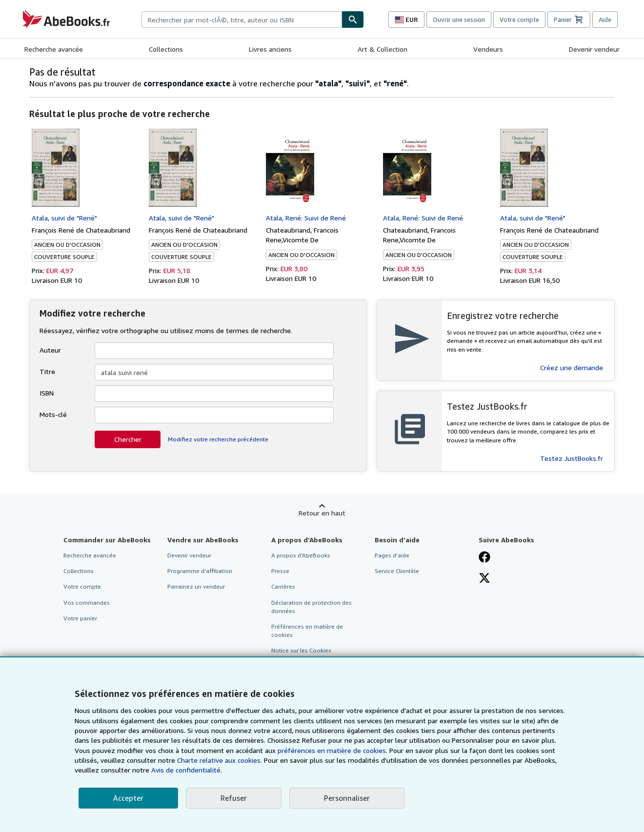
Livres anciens (270, 49)
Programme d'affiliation (200, 571)
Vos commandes (87, 603)
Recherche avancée (54, 49)
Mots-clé (53, 414)
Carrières (283, 586)
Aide (605, 20)
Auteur (50, 350)
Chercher (128, 439)
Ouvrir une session (459, 20)
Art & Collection (382, 49)
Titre (47, 371)
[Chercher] (353, 20)
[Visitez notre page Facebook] (484, 558)
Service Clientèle (397, 571)
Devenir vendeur (594, 49)
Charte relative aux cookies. (221, 760)
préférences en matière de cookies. (332, 750)
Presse (280, 571)
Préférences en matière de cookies (307, 631)
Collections (166, 49)
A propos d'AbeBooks (301, 555)
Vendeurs (488, 49)
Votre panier (80, 618)
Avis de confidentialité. (187, 770)
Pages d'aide (392, 555)
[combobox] (241, 20)
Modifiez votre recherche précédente (218, 439)
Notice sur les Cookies (301, 650)
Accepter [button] (128, 798)
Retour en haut (322, 513)
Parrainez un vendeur (196, 586)
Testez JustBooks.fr (572, 458)
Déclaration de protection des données (312, 607)
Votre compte (519, 20)
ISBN (47, 393)
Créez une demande (572, 367)
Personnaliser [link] (347, 798)
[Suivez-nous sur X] (484, 579)
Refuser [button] (234, 798)
